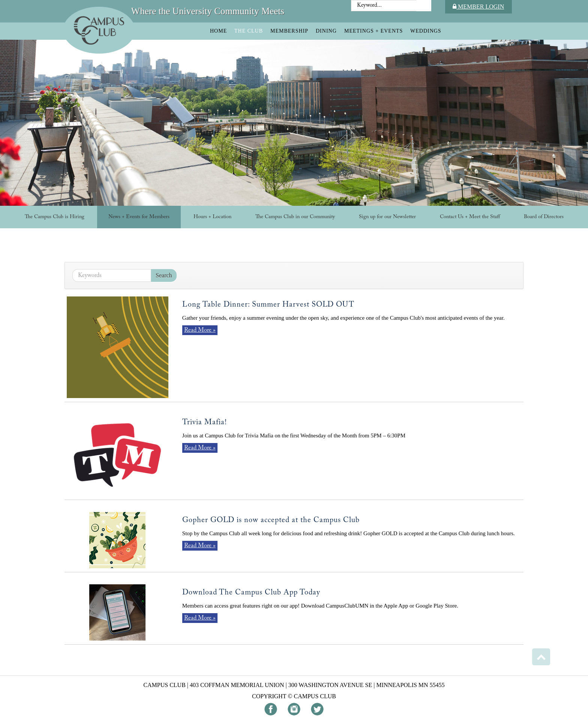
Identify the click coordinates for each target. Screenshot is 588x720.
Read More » (200, 330)
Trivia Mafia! (205, 422)
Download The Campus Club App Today (251, 593)
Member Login (478, 7)
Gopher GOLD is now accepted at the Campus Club (271, 520)
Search (164, 275)
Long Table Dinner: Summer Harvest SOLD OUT (268, 305)
